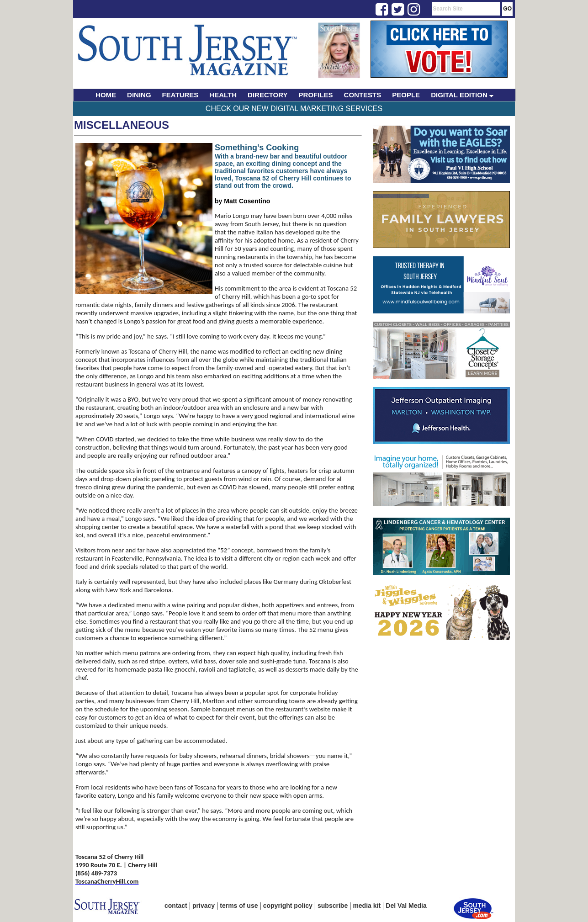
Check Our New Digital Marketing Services (294, 109)
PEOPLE (406, 95)
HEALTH (223, 95)
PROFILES (316, 95)
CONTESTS (363, 95)
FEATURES (180, 95)
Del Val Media (406, 906)
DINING (139, 95)
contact (176, 906)
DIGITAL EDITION (462, 95)
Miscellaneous (122, 125)
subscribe (333, 906)
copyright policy (288, 906)
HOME (106, 95)
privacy (204, 906)
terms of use (239, 906)
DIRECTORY (268, 95)
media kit (367, 906)
